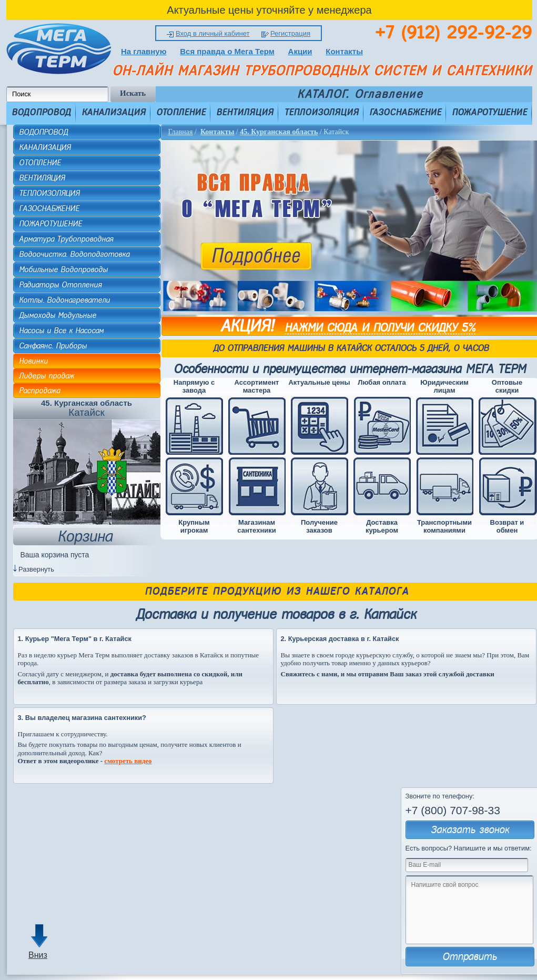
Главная (181, 132)
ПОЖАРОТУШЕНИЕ (489, 112)
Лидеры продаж (47, 376)
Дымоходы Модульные (58, 315)
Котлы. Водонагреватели (64, 300)
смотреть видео (128, 761)
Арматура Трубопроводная (66, 239)
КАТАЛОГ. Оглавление (360, 94)
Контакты (344, 51)
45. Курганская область (279, 132)
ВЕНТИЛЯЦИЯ (245, 112)
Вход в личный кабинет (212, 33)
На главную (144, 51)
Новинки (33, 361)
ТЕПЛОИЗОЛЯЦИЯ (321, 112)
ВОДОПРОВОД (41, 112)
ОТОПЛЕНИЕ (181, 112)
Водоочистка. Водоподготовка (74, 254)
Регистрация (290, 33)
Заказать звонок (470, 830)
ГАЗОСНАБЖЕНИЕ (405, 112)
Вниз (38, 955)
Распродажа (39, 391)
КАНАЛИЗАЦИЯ (114, 112)
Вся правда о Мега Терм (227, 51)
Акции (300, 51)
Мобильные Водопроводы (63, 269)
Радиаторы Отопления (60, 285)
